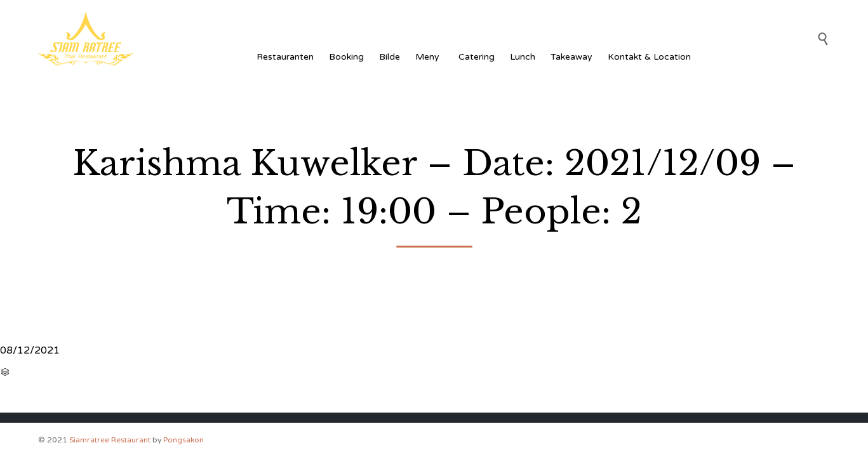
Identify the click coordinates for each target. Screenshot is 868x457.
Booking (346, 57)
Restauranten (285, 57)
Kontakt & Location (649, 57)
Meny (429, 57)
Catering (477, 57)
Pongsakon (184, 440)
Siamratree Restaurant (110, 440)
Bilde (390, 57)
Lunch (523, 57)
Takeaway (571, 57)
